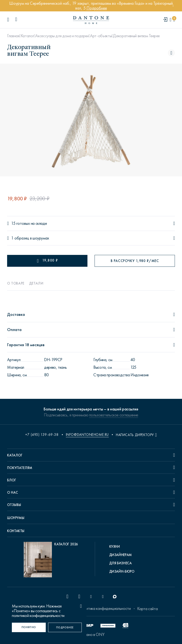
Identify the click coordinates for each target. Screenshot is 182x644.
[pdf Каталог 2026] (51, 561)
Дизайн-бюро (122, 571)
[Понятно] (29, 627)
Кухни (115, 547)
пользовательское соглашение (114, 415)
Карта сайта (147, 609)
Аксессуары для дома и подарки (62, 36)
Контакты (16, 531)
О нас (13, 492)
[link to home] (91, 20)
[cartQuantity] (174, 20)
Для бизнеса (121, 563)
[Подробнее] (65, 627)
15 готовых (20, 223)
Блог (12, 480)
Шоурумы (16, 518)
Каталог (27, 36)
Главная (13, 36)
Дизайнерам (121, 555)
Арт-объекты (101, 36)
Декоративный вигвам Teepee (136, 36)
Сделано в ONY (91, 635)
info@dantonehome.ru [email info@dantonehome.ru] (87, 435)
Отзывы (14, 505)
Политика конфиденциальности (105, 608)
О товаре (16, 283)
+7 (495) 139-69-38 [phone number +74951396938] (42, 435)
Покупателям (20, 468)
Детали (36, 283)
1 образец (20, 238)
